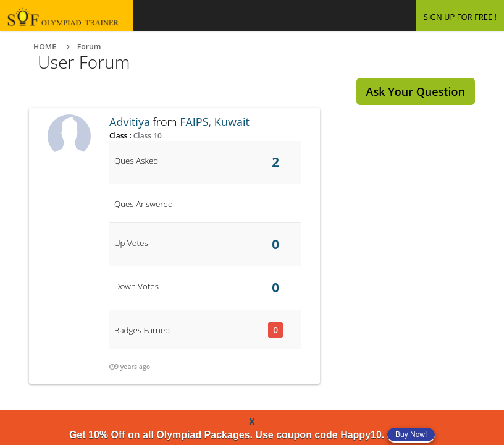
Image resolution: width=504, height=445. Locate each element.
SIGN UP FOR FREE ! (460, 17)
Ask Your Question (416, 91)
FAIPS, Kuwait (215, 122)
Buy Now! (411, 434)
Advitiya (130, 122)
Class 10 (147, 135)
